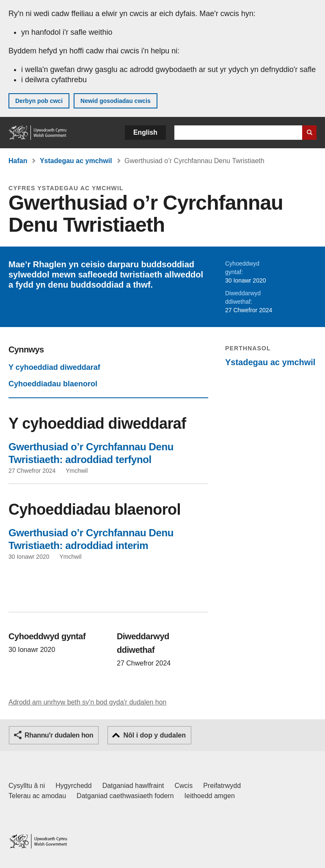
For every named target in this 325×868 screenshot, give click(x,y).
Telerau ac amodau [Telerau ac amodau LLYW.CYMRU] (37, 796)
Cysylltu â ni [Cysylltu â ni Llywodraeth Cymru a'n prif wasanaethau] (27, 786)
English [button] (145, 132)
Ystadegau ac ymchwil (76, 161)
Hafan (18, 161)
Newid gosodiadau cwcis (116, 101)
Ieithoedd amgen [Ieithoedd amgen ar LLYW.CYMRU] (210, 796)
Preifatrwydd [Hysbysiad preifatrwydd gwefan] (222, 786)
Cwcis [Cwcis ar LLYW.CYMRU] (184, 786)
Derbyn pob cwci (39, 101)
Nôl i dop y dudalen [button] (154, 735)
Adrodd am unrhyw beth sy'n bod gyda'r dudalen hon (87, 702)
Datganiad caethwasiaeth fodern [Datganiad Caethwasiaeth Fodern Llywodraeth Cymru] (125, 796)
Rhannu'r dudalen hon (59, 735)
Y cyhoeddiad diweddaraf (54, 367)
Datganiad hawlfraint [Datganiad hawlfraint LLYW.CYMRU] (133, 786)
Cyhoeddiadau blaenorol (53, 384)
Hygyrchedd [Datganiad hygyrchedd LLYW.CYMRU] (73, 786)
